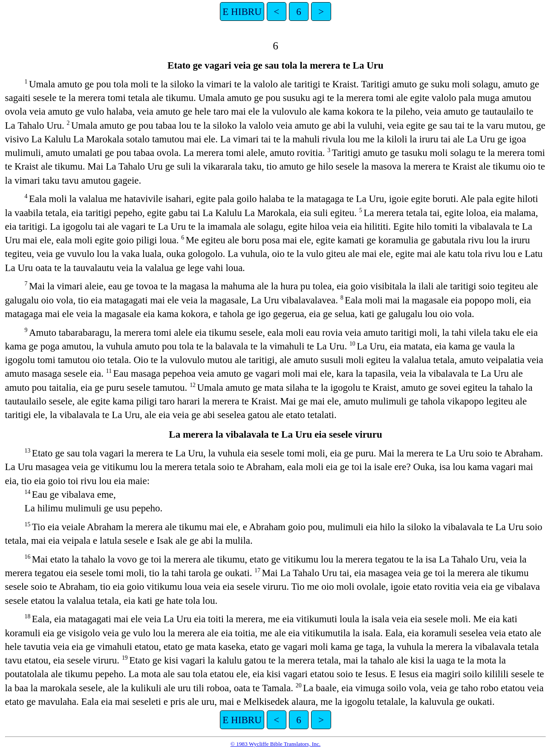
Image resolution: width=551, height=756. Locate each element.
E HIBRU (242, 12)
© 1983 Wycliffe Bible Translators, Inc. (275, 744)
